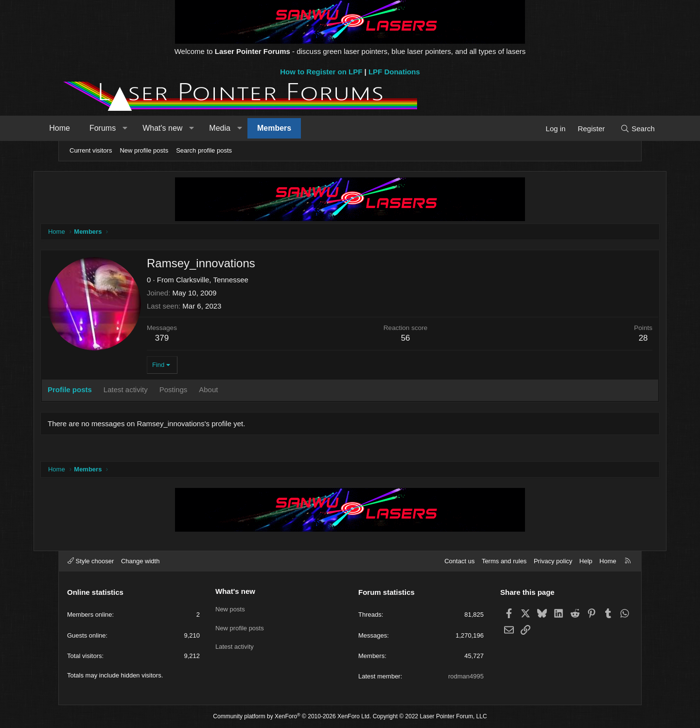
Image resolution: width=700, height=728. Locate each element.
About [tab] (234, 390)
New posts (230, 608)
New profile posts (144, 150)
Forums (126, 128)
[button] (149, 128)
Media (244, 128)
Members (298, 128)
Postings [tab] (199, 390)
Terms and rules (504, 561)
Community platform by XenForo (292, 716)
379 (188, 339)
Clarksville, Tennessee (238, 281)
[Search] (614, 129)
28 (618, 339)
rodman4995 (466, 676)
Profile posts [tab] (96, 390)
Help (586, 561)
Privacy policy (553, 561)
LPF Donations (394, 72)
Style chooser (91, 561)
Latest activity (235, 643)
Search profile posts (204, 150)
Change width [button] (140, 561)
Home (83, 128)
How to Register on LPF (321, 72)
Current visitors (91, 150)
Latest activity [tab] (151, 390)
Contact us (459, 561)
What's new (186, 128)
